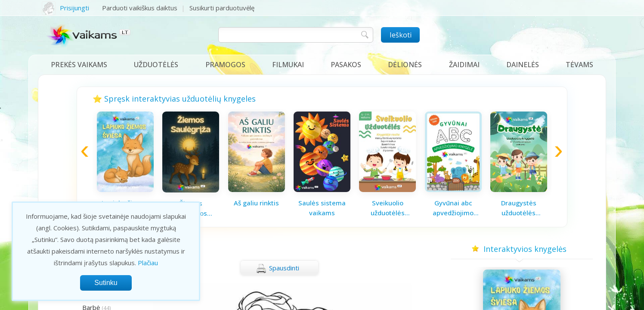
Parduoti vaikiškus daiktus (140, 8)
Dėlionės (405, 65)
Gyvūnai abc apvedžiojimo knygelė (453, 208)
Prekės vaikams (79, 65)
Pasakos (346, 65)
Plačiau (148, 263)
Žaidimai (464, 65)
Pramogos (225, 65)
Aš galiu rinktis (256, 203)
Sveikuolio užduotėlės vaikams (388, 208)
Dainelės (523, 65)
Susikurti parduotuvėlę (222, 8)
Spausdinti (278, 269)
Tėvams (579, 65)
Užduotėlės (156, 65)
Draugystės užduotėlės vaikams (519, 208)
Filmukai (288, 65)
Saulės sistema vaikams (322, 208)
